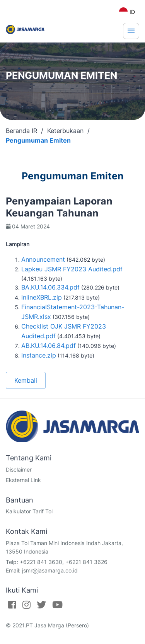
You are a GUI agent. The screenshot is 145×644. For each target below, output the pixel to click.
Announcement (43, 259)
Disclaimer (19, 469)
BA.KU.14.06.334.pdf (50, 287)
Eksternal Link (23, 480)
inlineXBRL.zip (42, 297)
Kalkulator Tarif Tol (29, 511)
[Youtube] (57, 605)
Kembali (26, 380)
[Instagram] (26, 605)
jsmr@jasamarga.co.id (50, 570)
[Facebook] (12, 605)
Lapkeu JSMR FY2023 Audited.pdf (72, 269)
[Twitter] (41, 605)
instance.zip (39, 355)
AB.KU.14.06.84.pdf (49, 346)
